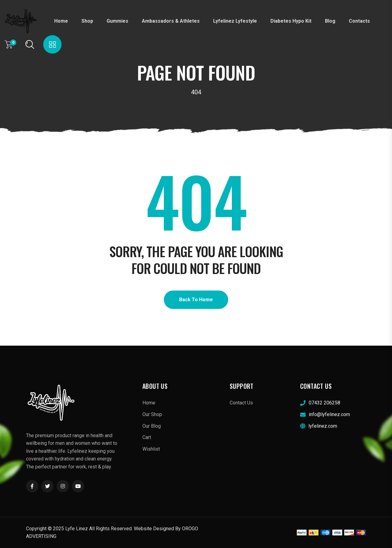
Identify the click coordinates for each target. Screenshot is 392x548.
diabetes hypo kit (291, 21)
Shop (87, 21)
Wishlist (151, 449)
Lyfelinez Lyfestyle (235, 21)
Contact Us (241, 403)
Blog (330, 21)
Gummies (117, 21)
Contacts (359, 21)
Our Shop (152, 414)
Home (61, 21)
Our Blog (152, 426)
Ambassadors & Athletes (171, 21)
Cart (147, 437)
